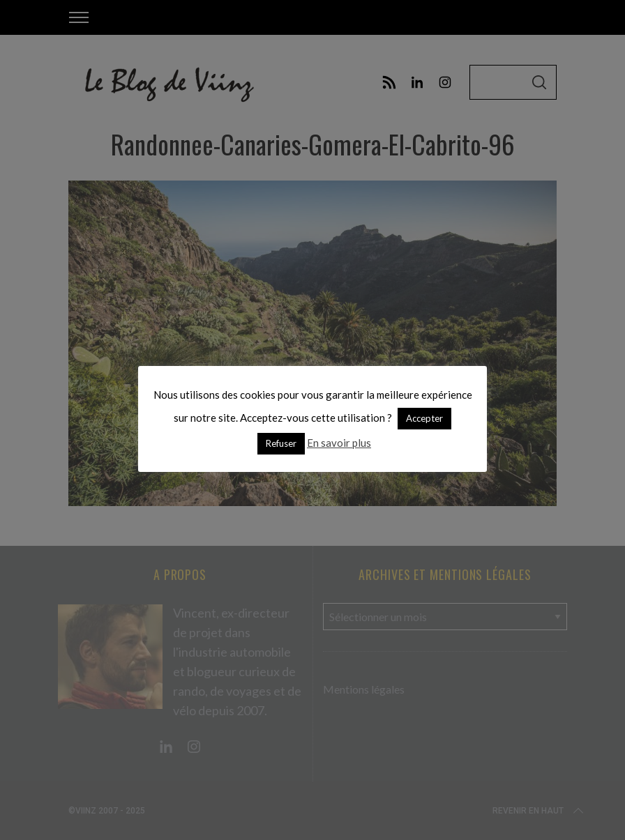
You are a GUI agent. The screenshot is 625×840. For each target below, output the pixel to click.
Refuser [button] (281, 443)
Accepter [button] (424, 418)
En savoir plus (339, 443)
